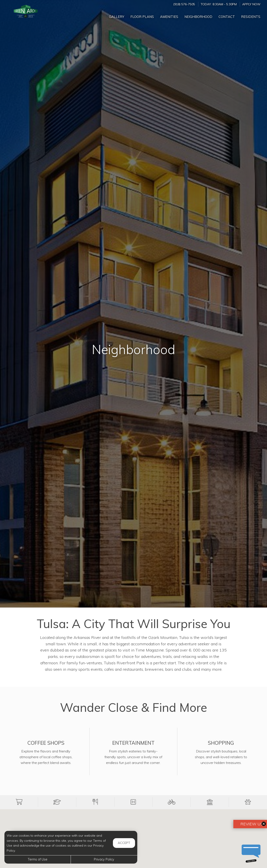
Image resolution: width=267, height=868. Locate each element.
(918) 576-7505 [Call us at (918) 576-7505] (184, 4)
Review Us (251, 824)
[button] (19, 802)
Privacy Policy (104, 859)
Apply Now (251, 4)
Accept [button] (124, 843)
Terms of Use (38, 859)
